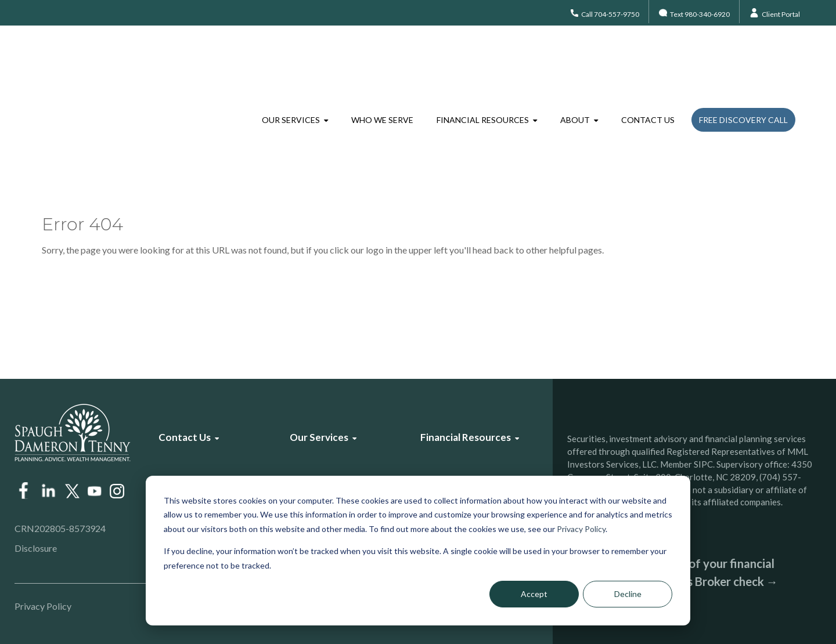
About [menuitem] (575, 61)
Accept (534, 594)
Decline (628, 594)
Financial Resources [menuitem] (483, 61)
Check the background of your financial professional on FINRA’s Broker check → (673, 572)
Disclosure (36, 548)
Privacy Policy (581, 529)
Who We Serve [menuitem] (382, 61)
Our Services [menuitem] (291, 61)
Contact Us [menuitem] (648, 61)
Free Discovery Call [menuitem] (743, 61)
